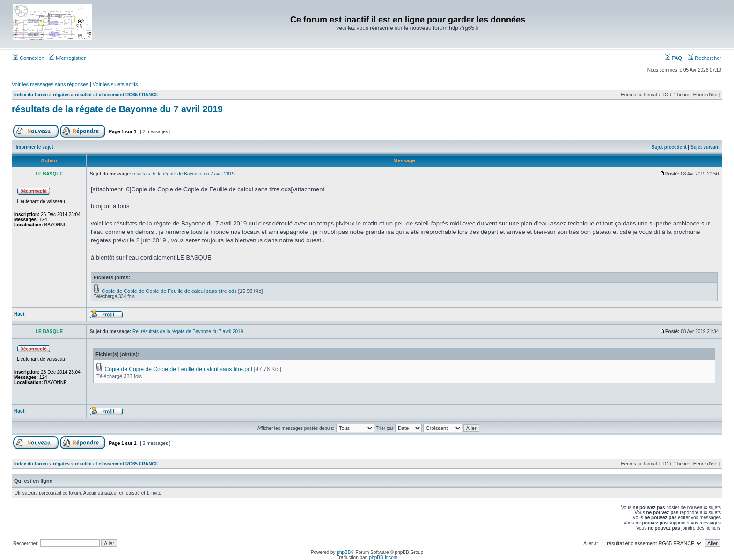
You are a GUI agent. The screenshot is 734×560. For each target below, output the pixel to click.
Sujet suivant (705, 147)
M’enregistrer (67, 58)
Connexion (29, 58)
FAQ (673, 58)
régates (61, 95)
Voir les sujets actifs (115, 84)
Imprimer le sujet (35, 147)
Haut (19, 314)
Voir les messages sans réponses (50, 84)
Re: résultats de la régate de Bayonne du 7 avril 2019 (188, 331)
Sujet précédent (669, 147)
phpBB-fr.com (384, 557)
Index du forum (31, 95)
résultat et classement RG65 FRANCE (117, 95)
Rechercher (705, 58)
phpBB (344, 552)
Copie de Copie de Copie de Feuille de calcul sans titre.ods (169, 291)
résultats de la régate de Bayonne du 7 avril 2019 (117, 109)
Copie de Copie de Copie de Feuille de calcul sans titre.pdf (178, 369)
